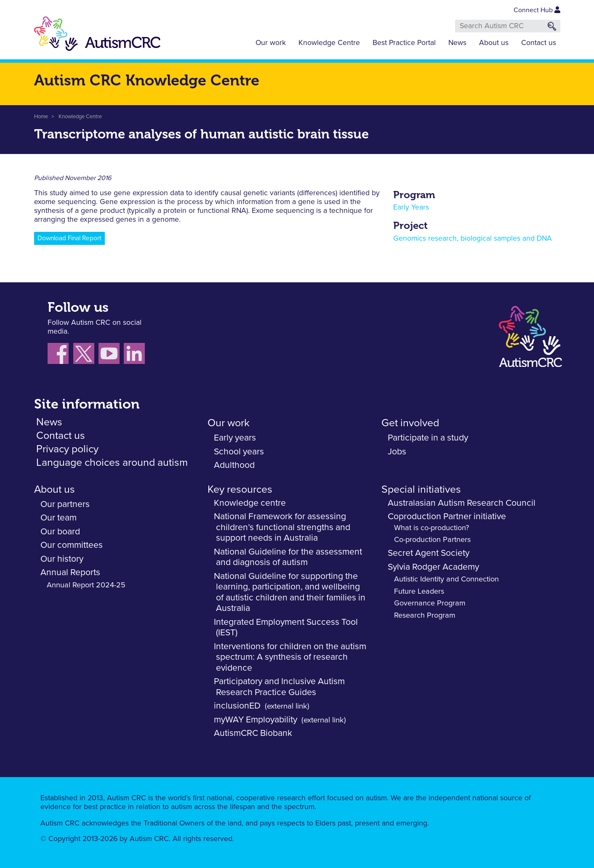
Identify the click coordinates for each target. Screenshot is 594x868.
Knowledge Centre (329, 43)
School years (239, 452)
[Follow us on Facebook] (60, 356)
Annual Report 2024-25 (86, 585)
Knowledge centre (250, 503)
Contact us (539, 43)
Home (41, 117)
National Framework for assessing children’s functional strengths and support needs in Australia (282, 527)
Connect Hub (537, 10)
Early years (235, 438)
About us (494, 43)
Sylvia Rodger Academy (433, 567)
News (457, 43)
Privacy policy (67, 449)
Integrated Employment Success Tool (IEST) (286, 628)
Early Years (411, 207)
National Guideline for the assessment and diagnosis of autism (288, 557)
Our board (60, 532)
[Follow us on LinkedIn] (135, 356)
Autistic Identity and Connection (446, 579)
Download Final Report (69, 238)
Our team (59, 518)
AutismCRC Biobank (253, 733)
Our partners (65, 504)
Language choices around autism (112, 463)
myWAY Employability (256, 720)
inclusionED (237, 706)
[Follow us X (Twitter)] (86, 356)
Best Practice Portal (404, 43)
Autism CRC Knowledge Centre (147, 80)
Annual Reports (70, 572)
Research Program (425, 616)
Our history (62, 559)
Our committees (72, 545)
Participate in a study (428, 438)
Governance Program (430, 603)
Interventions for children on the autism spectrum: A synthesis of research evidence (290, 657)
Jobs (397, 452)
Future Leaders (419, 592)
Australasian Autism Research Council (462, 503)
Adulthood (234, 465)
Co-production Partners (432, 540)
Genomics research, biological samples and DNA (473, 239)
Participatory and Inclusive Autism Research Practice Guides (279, 687)
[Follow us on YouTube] (111, 356)
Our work (271, 43)
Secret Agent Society (429, 553)
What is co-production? (432, 528)
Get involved (410, 423)
